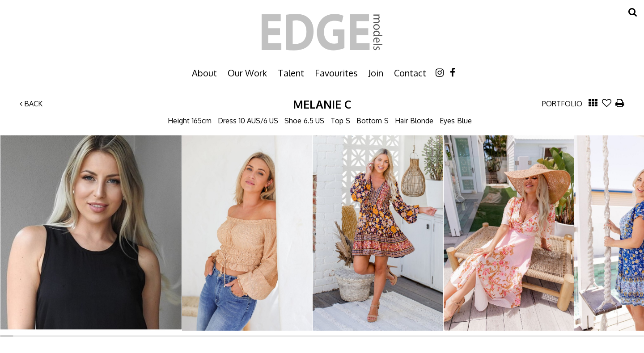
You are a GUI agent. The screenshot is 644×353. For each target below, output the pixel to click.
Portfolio (562, 104)
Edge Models (322, 32)
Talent (291, 73)
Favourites (336, 73)
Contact (410, 73)
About (204, 73)
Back (31, 104)
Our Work (247, 73)
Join (376, 73)
